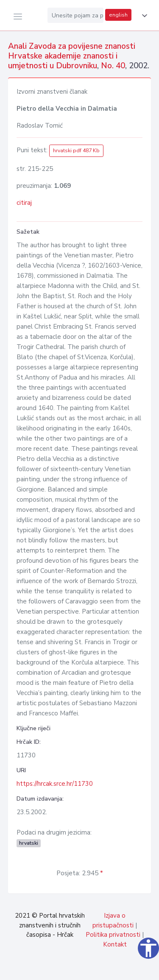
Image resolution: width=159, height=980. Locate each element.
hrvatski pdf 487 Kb (76, 151)
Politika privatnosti (113, 935)
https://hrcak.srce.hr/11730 (55, 784)
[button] (143, 16)
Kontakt (115, 944)
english (118, 15)
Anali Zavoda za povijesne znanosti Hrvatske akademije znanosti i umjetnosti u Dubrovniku (72, 56)
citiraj (24, 203)
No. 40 (113, 66)
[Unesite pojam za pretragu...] (75, 15)
